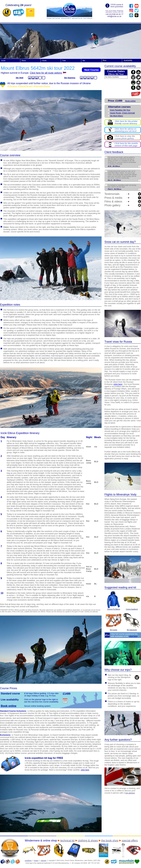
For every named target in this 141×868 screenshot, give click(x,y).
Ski (84, 61)
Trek (64, 61)
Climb (44, 61)
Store (24, 61)
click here (118, 384)
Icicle (3, 61)
